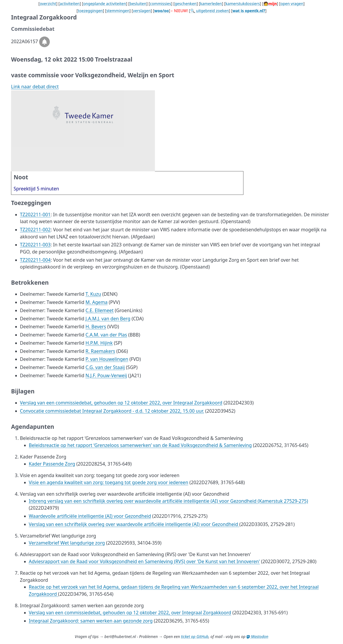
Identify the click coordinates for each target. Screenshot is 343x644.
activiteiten (70, 4)
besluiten (138, 4)
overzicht (48, 4)
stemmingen (118, 11)
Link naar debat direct (35, 87)
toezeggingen (90, 11)
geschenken (186, 4)
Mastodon (257, 636)
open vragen (292, 4)
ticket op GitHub (195, 636)
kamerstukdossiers (243, 4)
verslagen (142, 11)
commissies (160, 4)
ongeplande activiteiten (105, 4)
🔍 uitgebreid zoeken (209, 11)
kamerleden (211, 4)
